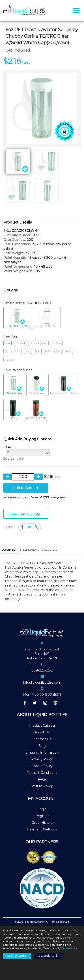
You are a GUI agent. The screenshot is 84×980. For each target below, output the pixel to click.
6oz (69, 351)
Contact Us (42, 739)
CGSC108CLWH (47, 318)
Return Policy (42, 786)
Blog (42, 746)
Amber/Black (36, 410)
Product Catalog (42, 726)
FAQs (42, 779)
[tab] (10, 550)
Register (42, 816)
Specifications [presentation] (29, 550)
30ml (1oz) (13, 351)
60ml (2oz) (53, 351)
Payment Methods (42, 829)
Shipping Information (42, 752)
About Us (42, 732)
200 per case (25, 453)
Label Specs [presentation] (49, 550)
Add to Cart (26, 488)
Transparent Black (63, 385)
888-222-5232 (42, 670)
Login (42, 809)
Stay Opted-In (17, 956)
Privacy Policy (42, 759)
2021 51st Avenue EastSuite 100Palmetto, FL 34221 (42, 654)
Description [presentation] (10, 550)
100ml (20, 343)
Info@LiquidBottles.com (42, 682)
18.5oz (57, 343)
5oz (38, 351)
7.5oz (8, 359)
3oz (28, 351)
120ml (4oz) (38, 343)
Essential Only (49, 956)
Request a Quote (26, 514)
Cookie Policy (42, 766)
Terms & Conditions (42, 773)
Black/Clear (36, 385)
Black (13, 410)
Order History (42, 823)
